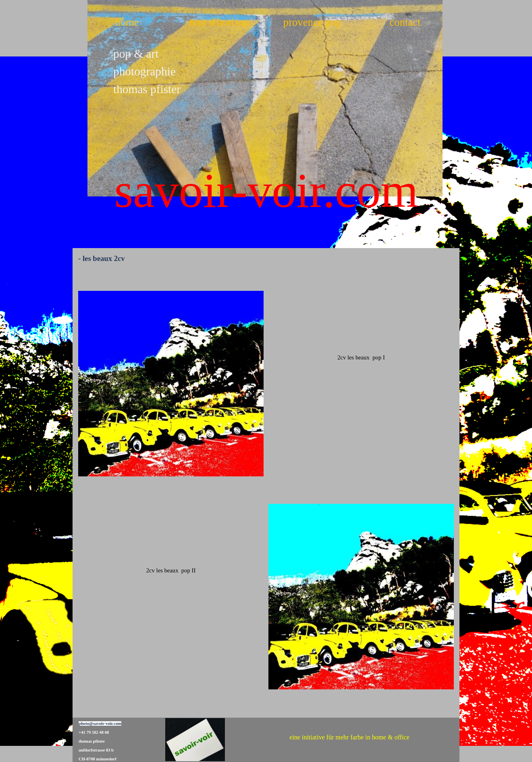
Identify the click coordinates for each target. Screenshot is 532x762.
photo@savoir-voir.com (100, 723)
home (127, 22)
